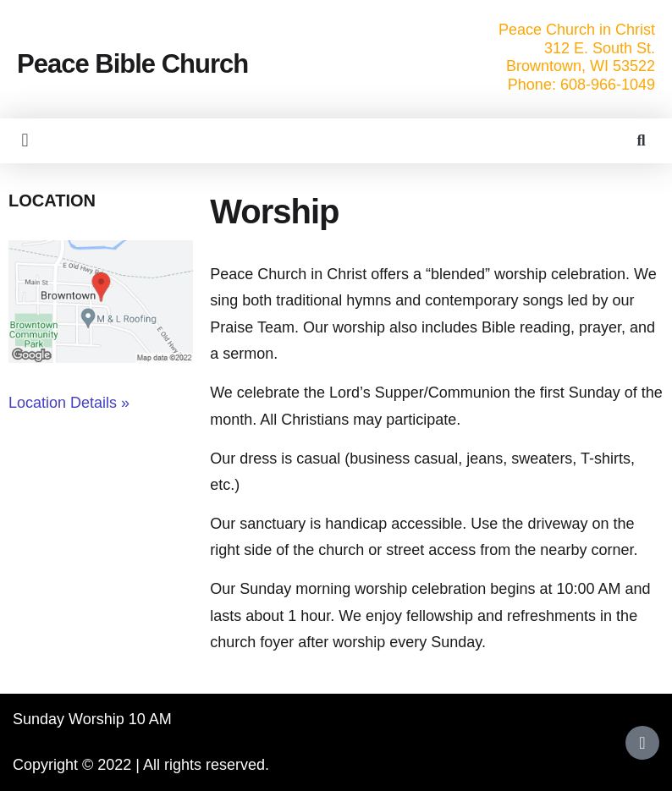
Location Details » (69, 403)
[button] (25, 141)
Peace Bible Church (132, 64)
